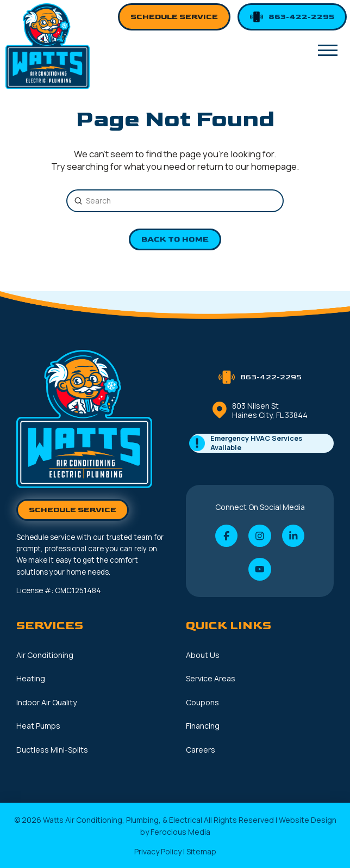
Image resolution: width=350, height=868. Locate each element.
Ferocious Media (180, 832)
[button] (328, 51)
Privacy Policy (158, 851)
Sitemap (201, 851)
